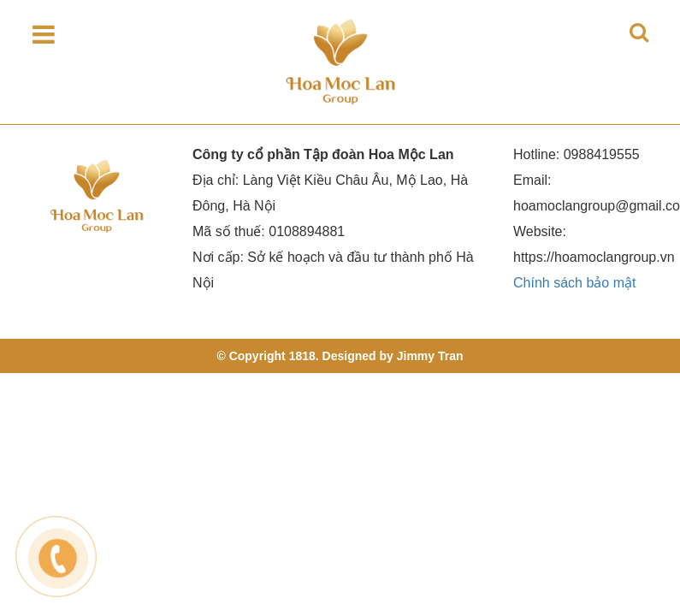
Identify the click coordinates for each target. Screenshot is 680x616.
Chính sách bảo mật (574, 283)
